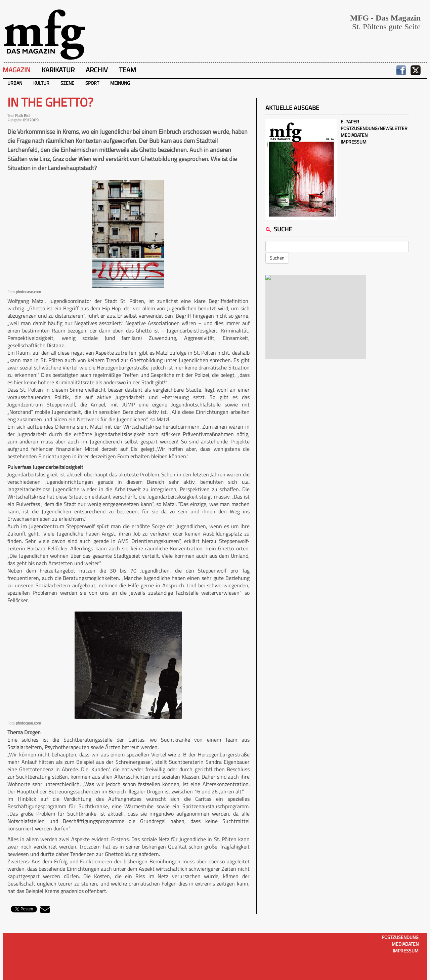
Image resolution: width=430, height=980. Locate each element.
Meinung (120, 83)
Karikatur (58, 70)
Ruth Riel (23, 115)
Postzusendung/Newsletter (374, 128)
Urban (15, 83)
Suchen (277, 258)
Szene (67, 83)
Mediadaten (354, 135)
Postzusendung (400, 937)
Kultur (41, 83)
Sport (92, 83)
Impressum (354, 142)
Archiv (97, 70)
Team (127, 70)
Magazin (17, 70)
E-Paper (350, 122)
